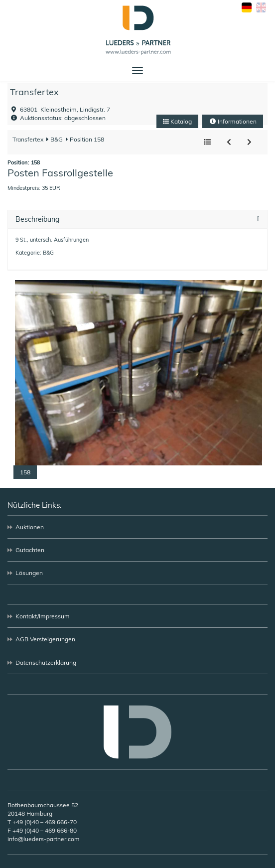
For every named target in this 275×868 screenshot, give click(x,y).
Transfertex (34, 92)
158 (25, 472)
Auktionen (30, 527)
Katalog (177, 121)
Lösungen (29, 573)
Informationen (233, 121)
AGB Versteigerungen (45, 639)
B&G (56, 139)
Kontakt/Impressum (43, 616)
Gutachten (30, 550)
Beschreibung (37, 219)
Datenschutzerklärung (46, 662)
